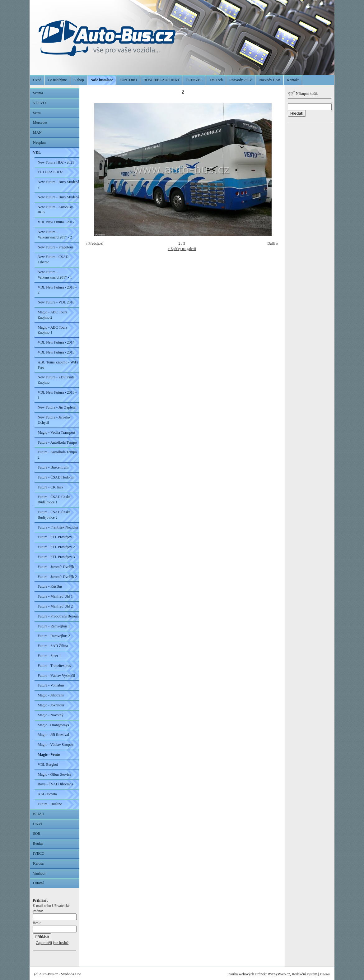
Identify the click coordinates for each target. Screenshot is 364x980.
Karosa (38, 863)
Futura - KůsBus (50, 586)
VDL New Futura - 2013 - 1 (57, 395)
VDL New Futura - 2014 (56, 342)
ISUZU (38, 814)
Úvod (37, 80)
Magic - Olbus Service (54, 774)
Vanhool (39, 873)
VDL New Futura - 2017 (56, 222)
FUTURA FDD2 (50, 172)
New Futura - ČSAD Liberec (53, 259)
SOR (37, 834)
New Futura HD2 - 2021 (56, 162)
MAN (37, 132)
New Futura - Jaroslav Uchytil (54, 420)
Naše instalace (102, 80)
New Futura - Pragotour (55, 247)
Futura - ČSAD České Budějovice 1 (54, 499)
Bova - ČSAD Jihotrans (55, 784)
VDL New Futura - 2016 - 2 (57, 290)
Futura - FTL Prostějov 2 (56, 547)
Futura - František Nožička (58, 527)
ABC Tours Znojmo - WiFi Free (58, 365)
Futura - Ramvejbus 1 (54, 626)
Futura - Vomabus (51, 685)
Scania (38, 93)
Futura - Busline (50, 804)
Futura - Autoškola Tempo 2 (57, 455)
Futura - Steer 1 (49, 656)
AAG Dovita (47, 794)
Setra (37, 113)
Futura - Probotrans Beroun (58, 616)
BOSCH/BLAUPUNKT (161, 80)
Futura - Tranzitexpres (54, 666)
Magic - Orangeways (53, 725)
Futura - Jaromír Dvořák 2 (57, 577)
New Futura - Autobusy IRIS (55, 210)
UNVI (38, 824)
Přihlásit (325, 974)
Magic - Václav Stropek (56, 745)
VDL (37, 152)
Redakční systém (305, 974)
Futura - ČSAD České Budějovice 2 (54, 515)
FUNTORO (128, 80)
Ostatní (38, 883)
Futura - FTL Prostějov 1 (56, 537)
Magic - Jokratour (51, 705)
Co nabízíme (57, 80)
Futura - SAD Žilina (53, 646)
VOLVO (39, 103)
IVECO (39, 853)
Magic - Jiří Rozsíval (53, 735)
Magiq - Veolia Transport (56, 432)
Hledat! (297, 113)
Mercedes (40, 122)
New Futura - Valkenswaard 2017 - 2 (55, 235)
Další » (273, 243)
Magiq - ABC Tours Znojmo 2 (52, 315)
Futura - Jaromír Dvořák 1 (57, 567)
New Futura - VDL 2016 (56, 302)
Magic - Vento (49, 755)
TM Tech (216, 80)
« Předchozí (94, 243)
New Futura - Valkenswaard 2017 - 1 (55, 275)
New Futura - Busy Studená (58, 197)
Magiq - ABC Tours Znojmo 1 (52, 330)
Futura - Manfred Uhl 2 (55, 606)
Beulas (38, 844)
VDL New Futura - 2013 (56, 352)
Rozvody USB (269, 80)
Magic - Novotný (51, 715)
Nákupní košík (303, 94)
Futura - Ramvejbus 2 (54, 636)
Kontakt (293, 80)
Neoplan (39, 142)
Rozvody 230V (241, 80)
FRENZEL (194, 80)
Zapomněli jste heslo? (52, 943)
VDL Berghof (48, 765)
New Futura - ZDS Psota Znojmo (56, 380)
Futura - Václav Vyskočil (56, 676)
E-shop (79, 80)
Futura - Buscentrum (53, 467)
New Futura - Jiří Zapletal (57, 407)
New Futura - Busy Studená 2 (58, 185)
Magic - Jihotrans (51, 695)
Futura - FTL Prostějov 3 (56, 557)
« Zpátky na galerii (182, 249)
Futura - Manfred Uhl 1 (55, 596)
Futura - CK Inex (50, 487)
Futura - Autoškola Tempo (57, 442)
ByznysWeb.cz (279, 974)
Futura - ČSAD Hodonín (56, 477)
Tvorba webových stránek (247, 974)
